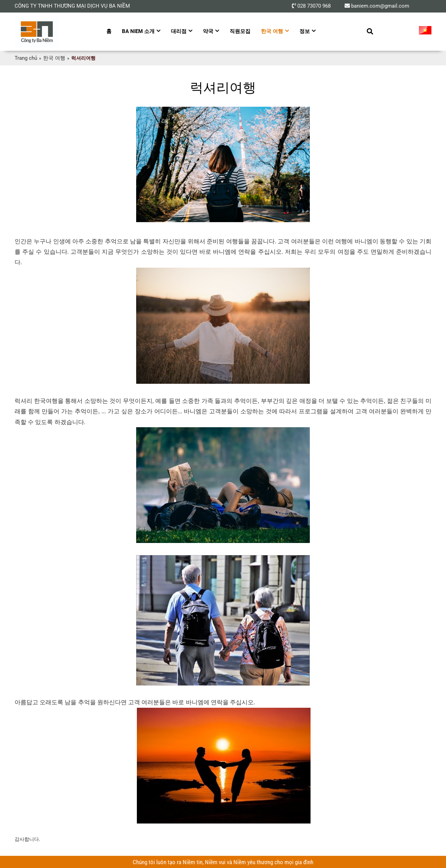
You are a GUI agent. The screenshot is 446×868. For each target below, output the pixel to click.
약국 (208, 31)
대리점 (179, 31)
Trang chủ (25, 58)
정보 (305, 31)
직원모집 (240, 31)
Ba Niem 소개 (138, 31)
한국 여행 (272, 31)
